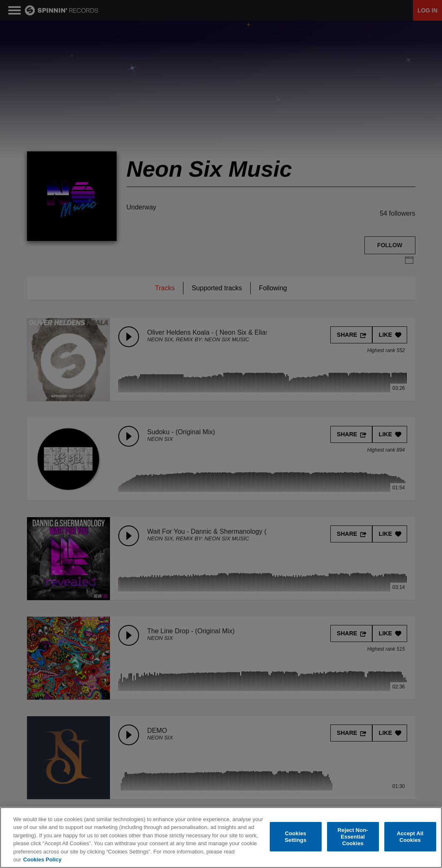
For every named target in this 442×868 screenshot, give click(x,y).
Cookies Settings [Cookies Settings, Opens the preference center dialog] (295, 837)
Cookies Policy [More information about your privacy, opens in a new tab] (42, 859)
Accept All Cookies (410, 837)
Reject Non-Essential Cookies (353, 837)
